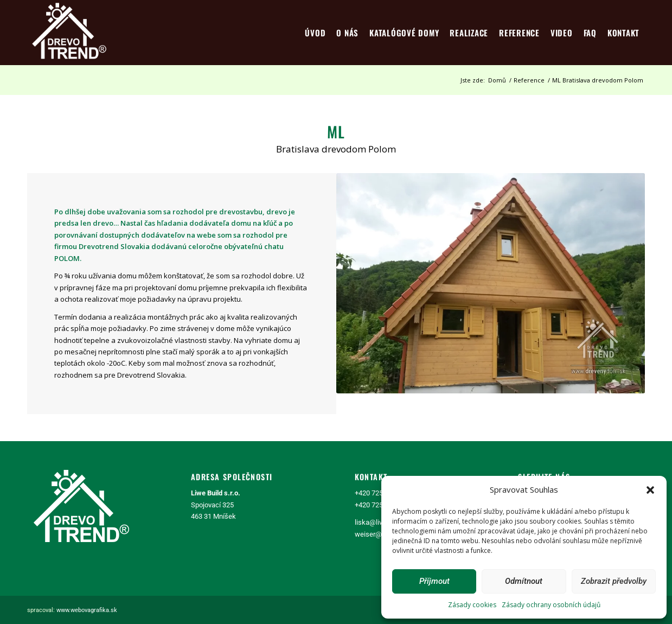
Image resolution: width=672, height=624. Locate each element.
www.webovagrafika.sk (87, 610)
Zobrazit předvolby (614, 581)
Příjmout (434, 581)
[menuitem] (315, 33)
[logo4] (69, 33)
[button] (650, 490)
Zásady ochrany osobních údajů (551, 605)
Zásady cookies (472, 605)
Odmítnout (524, 581)
